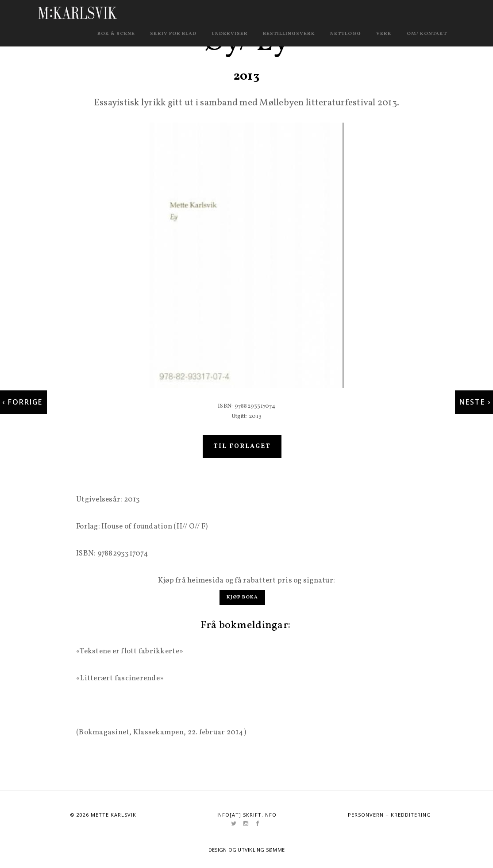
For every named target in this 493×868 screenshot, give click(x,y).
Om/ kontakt (427, 34)
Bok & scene (116, 34)
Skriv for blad (173, 34)
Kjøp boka (242, 597)
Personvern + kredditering (389, 814)
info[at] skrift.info (246, 814)
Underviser (230, 34)
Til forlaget (242, 454)
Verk (384, 34)
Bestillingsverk (289, 34)
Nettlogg (346, 34)
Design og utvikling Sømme (247, 849)
